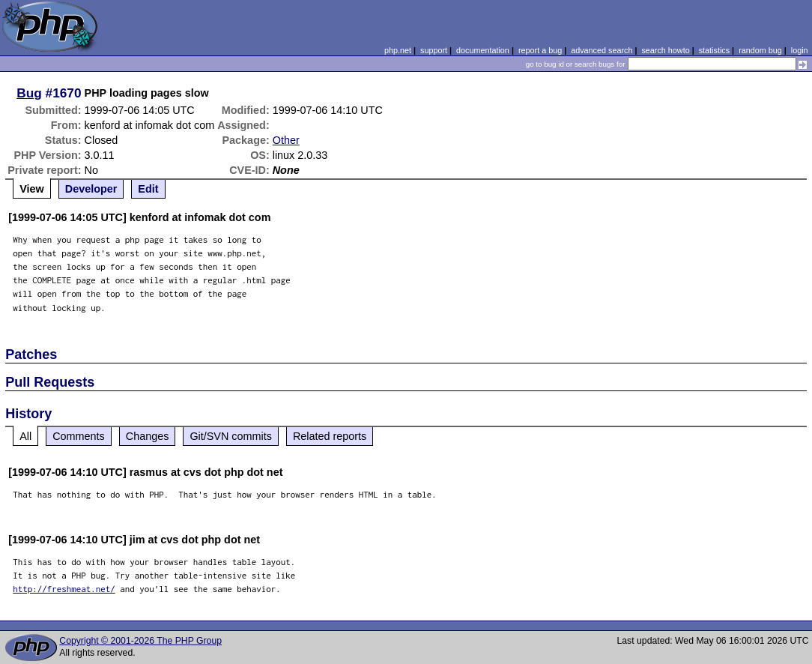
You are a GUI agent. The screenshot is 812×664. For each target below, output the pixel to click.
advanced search (602, 50)
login (800, 50)
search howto (665, 50)
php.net (398, 50)
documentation (483, 50)
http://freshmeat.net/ (64, 589)
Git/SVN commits (231, 436)
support (434, 50)
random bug (760, 50)
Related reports (330, 436)
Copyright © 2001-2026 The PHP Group (140, 641)
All (25, 436)
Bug (29, 93)
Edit (148, 189)
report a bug (540, 50)
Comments (79, 436)
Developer (91, 189)
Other (286, 140)
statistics (714, 50)
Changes (148, 436)
